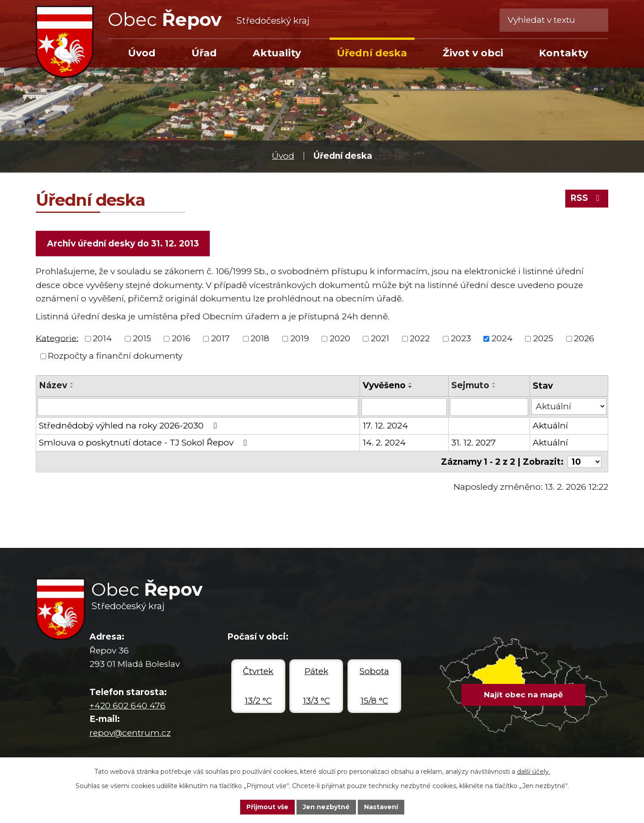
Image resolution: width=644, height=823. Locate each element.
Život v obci (473, 53)
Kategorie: (57, 338)
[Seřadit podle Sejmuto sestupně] (494, 387)
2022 (420, 338)
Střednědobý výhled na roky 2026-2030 (130, 426)
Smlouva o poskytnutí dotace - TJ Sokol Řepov (145, 443)
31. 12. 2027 (474, 443)
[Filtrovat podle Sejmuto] (489, 407)
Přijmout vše (267, 807)
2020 (340, 338)
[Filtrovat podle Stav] (569, 406)
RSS (587, 198)
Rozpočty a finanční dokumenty (115, 356)
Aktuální (550, 426)
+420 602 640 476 (127, 706)
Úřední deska (372, 53)
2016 (181, 338)
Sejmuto (470, 385)
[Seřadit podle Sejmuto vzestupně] (494, 383)
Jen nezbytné (326, 807)
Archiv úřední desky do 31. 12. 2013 (123, 244)
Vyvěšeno (384, 385)
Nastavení (381, 807)
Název (53, 385)
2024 (502, 338)
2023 (461, 338)
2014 (102, 338)
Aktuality (277, 53)
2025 (543, 338)
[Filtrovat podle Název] (198, 407)
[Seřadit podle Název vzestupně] (72, 383)
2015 (142, 338)
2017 (220, 338)
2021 (380, 338)
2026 (584, 338)
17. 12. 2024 (385, 426)
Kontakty (563, 53)
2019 (300, 338)
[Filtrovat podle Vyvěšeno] (404, 407)
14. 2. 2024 (384, 443)
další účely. (534, 772)
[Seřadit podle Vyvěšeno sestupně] (411, 387)
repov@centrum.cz (130, 733)
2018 (260, 338)
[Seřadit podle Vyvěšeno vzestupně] (411, 383)
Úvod (283, 156)
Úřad (204, 53)
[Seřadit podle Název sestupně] (72, 387)
